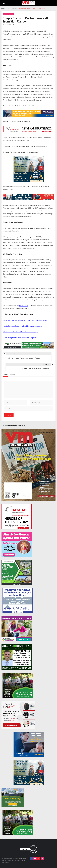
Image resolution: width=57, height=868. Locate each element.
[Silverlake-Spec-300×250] (18, 601)
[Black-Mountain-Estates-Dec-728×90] (28, 346)
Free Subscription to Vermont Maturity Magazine (20, 338)
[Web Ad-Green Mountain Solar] (13, 797)
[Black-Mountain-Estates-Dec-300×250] (17, 573)
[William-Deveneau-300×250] (17, 657)
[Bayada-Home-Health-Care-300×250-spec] (17, 516)
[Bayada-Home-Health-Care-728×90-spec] (28, 129)
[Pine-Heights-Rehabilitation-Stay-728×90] (28, 197)
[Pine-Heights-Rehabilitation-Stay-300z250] (29, 169)
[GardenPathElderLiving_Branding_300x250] (18, 685)
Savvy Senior (24, 306)
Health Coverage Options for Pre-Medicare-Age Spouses (22, 326)
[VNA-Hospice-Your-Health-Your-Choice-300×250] (29, 744)
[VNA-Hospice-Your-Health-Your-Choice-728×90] (28, 114)
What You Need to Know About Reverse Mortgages (21, 332)
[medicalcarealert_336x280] (18, 715)
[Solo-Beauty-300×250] (17, 545)
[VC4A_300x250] (17, 629)
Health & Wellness (8, 14)
